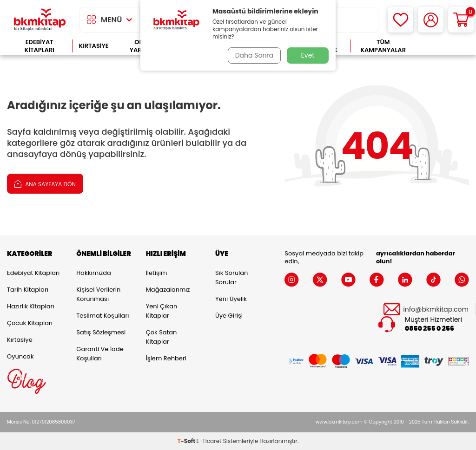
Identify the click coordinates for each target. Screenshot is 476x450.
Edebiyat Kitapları (40, 46)
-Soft (187, 441)
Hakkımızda (93, 273)
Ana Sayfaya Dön (45, 183)
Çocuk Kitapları (30, 323)
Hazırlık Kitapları (31, 306)
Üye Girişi (229, 316)
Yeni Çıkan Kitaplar (162, 311)
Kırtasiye (94, 46)
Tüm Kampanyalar (383, 46)
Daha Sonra (253, 55)
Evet (308, 55)
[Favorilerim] (400, 20)
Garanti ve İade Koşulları (100, 354)
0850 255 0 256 (430, 329)
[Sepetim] (461, 20)
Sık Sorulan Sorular (231, 277)
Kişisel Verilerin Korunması (98, 294)
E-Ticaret (209, 441)
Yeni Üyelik (231, 299)
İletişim (157, 273)
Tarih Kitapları (28, 290)
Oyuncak (20, 356)
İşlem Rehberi (166, 358)
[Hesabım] (431, 20)
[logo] (40, 20)
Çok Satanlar (442, 46)
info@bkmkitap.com (436, 310)
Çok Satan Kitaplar (162, 337)
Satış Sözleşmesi (101, 332)
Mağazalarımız (168, 290)
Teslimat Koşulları (102, 316)
